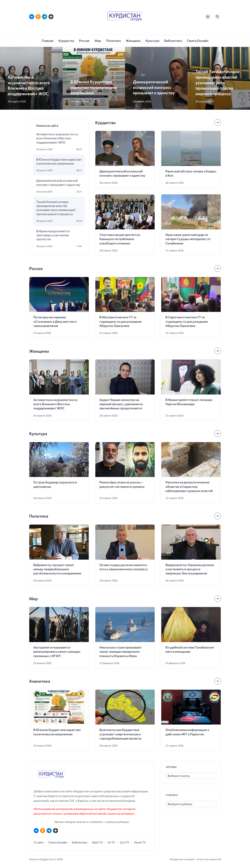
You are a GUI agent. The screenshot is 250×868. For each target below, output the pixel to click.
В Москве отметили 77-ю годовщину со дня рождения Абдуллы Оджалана (121, 321)
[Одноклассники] (38, 17)
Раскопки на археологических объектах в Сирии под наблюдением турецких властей (189, 486)
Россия (36, 268)
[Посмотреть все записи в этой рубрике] (218, 122)
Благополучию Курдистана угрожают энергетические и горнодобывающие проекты (120, 734)
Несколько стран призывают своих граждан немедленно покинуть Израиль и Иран (121, 652)
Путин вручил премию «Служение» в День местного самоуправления (55, 321)
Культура (38, 433)
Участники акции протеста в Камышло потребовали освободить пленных (120, 239)
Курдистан (105, 122)
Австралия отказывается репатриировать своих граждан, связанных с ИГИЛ (57, 652)
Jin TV (111, 842)
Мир (33, 599)
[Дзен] (51, 17)
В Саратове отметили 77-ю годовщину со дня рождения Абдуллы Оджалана (187, 321)
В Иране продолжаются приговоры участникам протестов (53, 235)
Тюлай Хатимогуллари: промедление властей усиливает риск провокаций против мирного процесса (218, 82)
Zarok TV (140, 842)
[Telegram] (45, 17)
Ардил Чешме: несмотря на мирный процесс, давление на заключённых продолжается (121, 404)
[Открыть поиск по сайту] (218, 17)
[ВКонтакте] (32, 17)
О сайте (39, 842)
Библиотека (80, 842)
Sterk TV (97, 842)
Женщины (39, 351)
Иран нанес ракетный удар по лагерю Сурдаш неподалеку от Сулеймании (188, 239)
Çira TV (125, 842)
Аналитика (40, 681)
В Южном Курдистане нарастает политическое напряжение (94, 87)
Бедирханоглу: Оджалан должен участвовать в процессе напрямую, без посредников (190, 569)
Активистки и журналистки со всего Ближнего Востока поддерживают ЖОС (57, 138)
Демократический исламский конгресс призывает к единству (154, 87)
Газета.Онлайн (58, 842)
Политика (39, 516)
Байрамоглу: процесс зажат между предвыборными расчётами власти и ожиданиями (57, 569)
